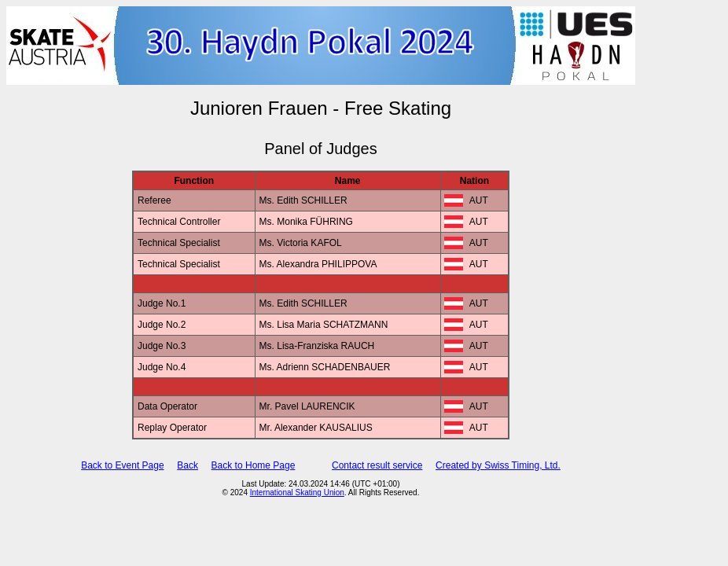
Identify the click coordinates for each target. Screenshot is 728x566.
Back (188, 465)
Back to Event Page (122, 465)
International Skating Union (297, 492)
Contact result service (377, 465)
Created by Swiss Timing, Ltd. (498, 465)
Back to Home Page (254, 465)
